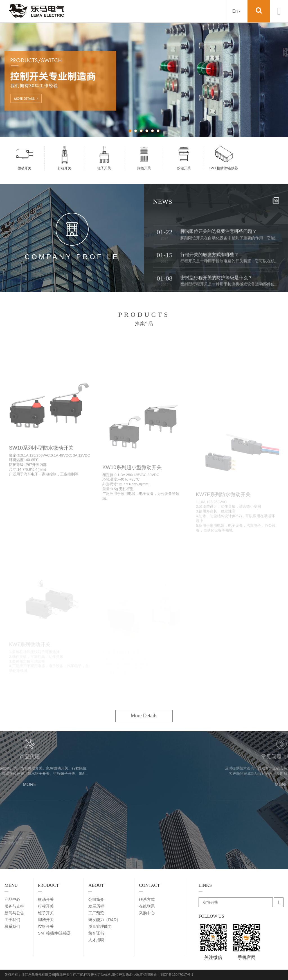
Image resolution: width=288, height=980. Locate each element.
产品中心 (12, 899)
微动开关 (46, 899)
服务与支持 (14, 906)
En (237, 11)
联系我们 (12, 926)
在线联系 (147, 906)
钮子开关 (46, 913)
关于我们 (12, 920)
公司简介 (96, 899)
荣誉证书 (96, 933)
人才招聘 (96, 940)
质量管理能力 (100, 926)
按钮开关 (46, 926)
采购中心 (147, 913)
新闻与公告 (14, 913)
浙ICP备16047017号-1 (176, 975)
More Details (144, 743)
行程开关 (46, 906)
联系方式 (147, 899)
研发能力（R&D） (104, 920)
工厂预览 (96, 913)
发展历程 (96, 906)
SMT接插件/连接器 (54, 933)
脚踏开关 (46, 920)
